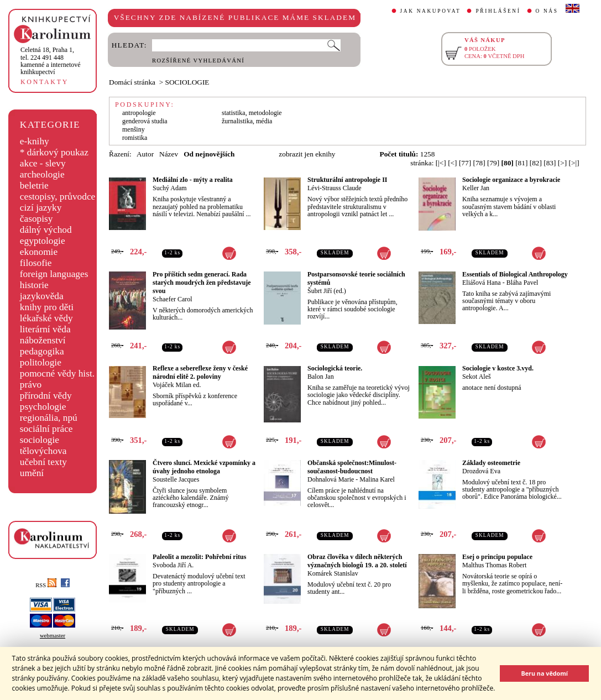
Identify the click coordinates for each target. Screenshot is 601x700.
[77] (465, 163)
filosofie (36, 263)
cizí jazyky (41, 208)
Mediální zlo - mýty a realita (193, 180)
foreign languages (54, 274)
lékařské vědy (46, 318)
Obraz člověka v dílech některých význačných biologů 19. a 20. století (357, 561)
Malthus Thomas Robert (494, 565)
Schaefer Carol (173, 299)
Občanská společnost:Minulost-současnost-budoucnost (352, 467)
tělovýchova (43, 451)
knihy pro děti (47, 307)
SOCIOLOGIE (187, 82)
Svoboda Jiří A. (173, 565)
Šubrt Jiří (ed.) (327, 291)
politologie (41, 362)
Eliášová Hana (482, 283)
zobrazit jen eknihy (307, 154)
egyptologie (43, 241)
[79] (493, 163)
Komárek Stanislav (333, 573)
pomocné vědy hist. (57, 373)
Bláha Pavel (522, 283)
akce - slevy (43, 163)
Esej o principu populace (497, 557)
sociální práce (46, 429)
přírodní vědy (46, 396)
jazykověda (42, 296)
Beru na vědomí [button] (544, 673)
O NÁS (547, 11)
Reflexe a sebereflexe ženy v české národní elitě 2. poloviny (200, 372)
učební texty (43, 462)
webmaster (53, 636)
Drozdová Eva (481, 471)
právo (31, 385)
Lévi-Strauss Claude (335, 188)
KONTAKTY (45, 82)
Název (169, 154)
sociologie (40, 440)
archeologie (42, 174)
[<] (452, 163)
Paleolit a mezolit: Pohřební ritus (199, 557)
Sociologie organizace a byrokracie (511, 180)
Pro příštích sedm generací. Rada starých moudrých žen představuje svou (202, 283)
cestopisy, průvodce (58, 197)
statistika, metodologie (252, 113)
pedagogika (42, 351)
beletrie (34, 186)
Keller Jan (476, 188)
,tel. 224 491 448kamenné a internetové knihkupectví (51, 61)
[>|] (574, 163)
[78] (479, 163)
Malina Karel (377, 479)
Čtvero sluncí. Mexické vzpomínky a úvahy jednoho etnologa (204, 467)
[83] (550, 163)
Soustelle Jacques (176, 479)
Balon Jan (321, 377)
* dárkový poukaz (54, 152)
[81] (521, 163)
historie (34, 285)
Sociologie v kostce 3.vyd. (498, 368)
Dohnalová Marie (331, 479)
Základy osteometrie (491, 463)
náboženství (43, 340)
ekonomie (39, 252)
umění (32, 473)
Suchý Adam (170, 188)
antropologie (139, 113)
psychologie (43, 407)
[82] (536, 163)
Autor (145, 154)
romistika (135, 138)
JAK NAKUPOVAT (431, 11)
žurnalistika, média (247, 121)
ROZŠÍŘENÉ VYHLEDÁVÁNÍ (198, 61)
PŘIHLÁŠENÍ (498, 11)
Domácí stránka (132, 82)
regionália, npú (49, 418)
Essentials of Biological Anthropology (515, 274)
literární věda (45, 329)
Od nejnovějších (209, 154)
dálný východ (46, 230)
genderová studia (145, 121)
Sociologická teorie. (335, 368)
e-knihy (35, 141)
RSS (46, 585)
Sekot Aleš (477, 377)
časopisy (36, 219)
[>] (562, 163)
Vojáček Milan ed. (177, 385)
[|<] (441, 163)
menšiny (134, 129)
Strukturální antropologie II (347, 180)
